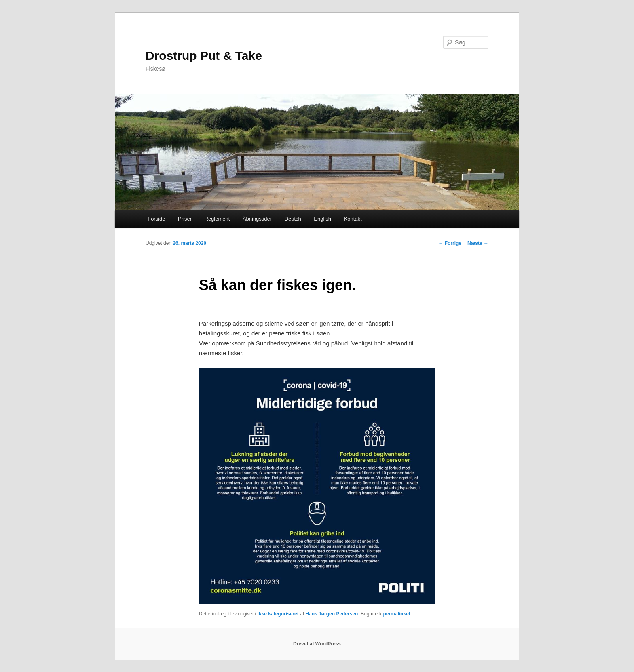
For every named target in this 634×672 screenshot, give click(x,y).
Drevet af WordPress (317, 644)
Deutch (293, 219)
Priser (185, 219)
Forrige (450, 243)
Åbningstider (257, 219)
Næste (478, 243)
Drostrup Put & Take (204, 56)
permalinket (396, 614)
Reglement (217, 219)
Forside (156, 219)
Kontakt (353, 219)
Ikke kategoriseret (278, 614)
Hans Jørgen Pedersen (332, 614)
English (322, 219)
